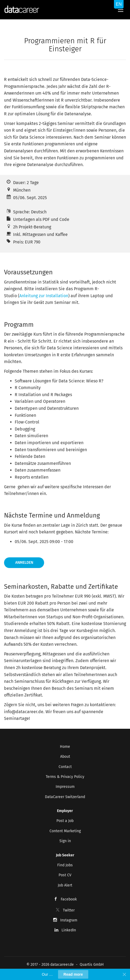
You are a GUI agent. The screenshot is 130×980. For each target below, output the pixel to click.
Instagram (69, 920)
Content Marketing (65, 831)
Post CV (65, 875)
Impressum (65, 787)
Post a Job (65, 821)
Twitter (69, 910)
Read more (73, 974)
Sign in (65, 841)
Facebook (69, 899)
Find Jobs (65, 865)
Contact (65, 767)
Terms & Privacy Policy (65, 777)
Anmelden (24, 563)
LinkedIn (69, 930)
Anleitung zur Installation (44, 296)
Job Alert (65, 885)
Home (65, 747)
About (65, 757)
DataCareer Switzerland (65, 797)
